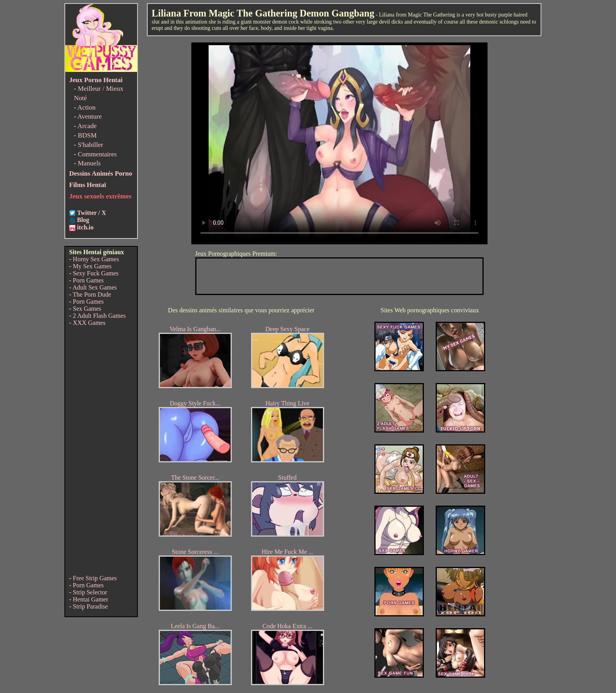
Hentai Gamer (90, 599)
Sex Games (87, 309)
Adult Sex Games (94, 287)
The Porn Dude (92, 294)
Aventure (90, 116)
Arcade (87, 126)
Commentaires (97, 154)
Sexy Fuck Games (95, 273)
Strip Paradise (90, 606)
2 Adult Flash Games (99, 316)
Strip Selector (90, 592)
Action (86, 107)
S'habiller (90, 145)
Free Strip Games (95, 578)
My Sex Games (92, 266)
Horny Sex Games (96, 259)
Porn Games (88, 280)
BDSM (87, 135)
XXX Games (89, 323)
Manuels (89, 163)
